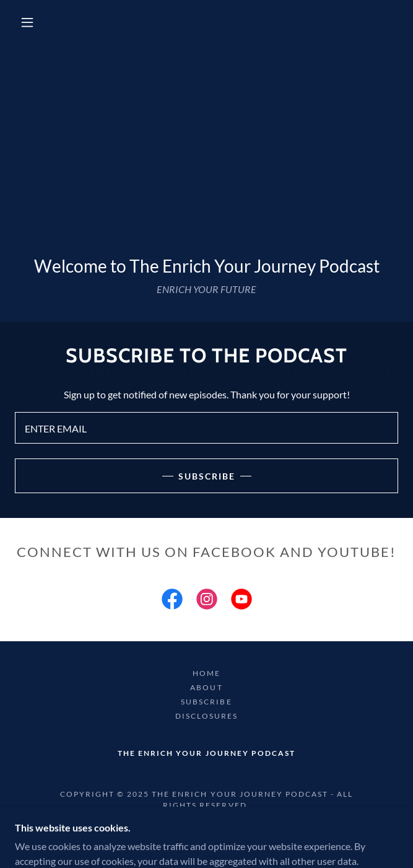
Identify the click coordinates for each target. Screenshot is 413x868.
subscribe (207, 476)
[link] (172, 602)
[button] (34, 22)
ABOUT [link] (206, 687)
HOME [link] (206, 673)
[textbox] (206, 428)
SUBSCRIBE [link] (206, 702)
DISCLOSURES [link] (206, 716)
